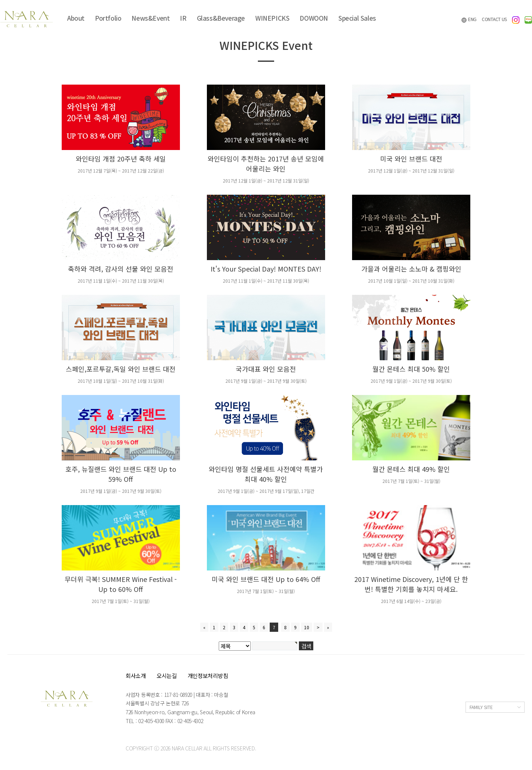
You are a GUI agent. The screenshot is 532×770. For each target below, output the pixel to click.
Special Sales (357, 18)
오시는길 (167, 676)
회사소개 (136, 676)
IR (183, 18)
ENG (469, 19)
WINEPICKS (272, 18)
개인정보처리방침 (208, 676)
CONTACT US (494, 19)
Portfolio (108, 18)
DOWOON (314, 18)
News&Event (151, 18)
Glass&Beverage (221, 18)
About (76, 18)
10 (307, 627)
